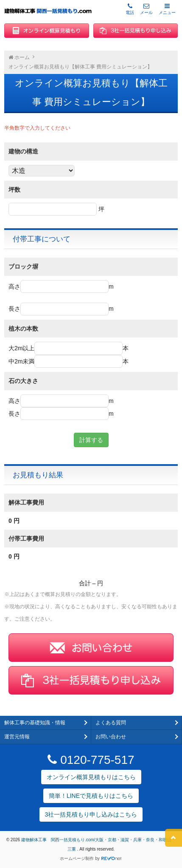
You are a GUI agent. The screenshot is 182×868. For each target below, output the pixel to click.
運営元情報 (17, 737)
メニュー (167, 9)
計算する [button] (91, 440)
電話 (130, 9)
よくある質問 (111, 723)
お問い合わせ (111, 737)
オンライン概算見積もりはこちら (91, 777)
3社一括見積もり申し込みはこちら (91, 814)
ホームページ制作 (77, 858)
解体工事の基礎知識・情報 (35, 723)
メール (146, 9)
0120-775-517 (91, 760)
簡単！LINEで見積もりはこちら (91, 796)
